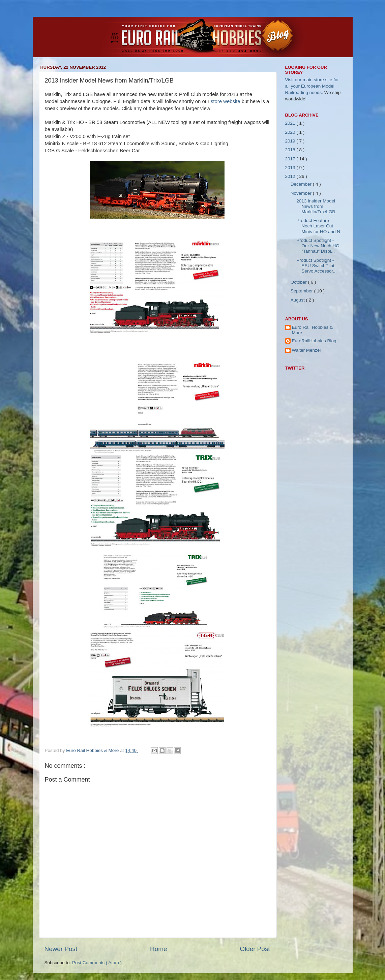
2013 (291, 168)
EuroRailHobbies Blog (314, 341)
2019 (291, 141)
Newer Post (61, 949)
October (299, 282)
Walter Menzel (306, 350)
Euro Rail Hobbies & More (93, 750)
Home (158, 949)
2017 (291, 159)
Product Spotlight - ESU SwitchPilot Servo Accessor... (316, 266)
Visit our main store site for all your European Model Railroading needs (312, 86)
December (302, 184)
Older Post (255, 949)
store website (225, 101)
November (302, 193)
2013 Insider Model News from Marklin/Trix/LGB (316, 206)
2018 (291, 150)
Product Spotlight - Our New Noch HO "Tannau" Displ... (318, 246)
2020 (291, 132)
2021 (291, 123)
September (302, 291)
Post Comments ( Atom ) (97, 963)
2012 (291, 176)
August (298, 300)
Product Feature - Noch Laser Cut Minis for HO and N (318, 226)
